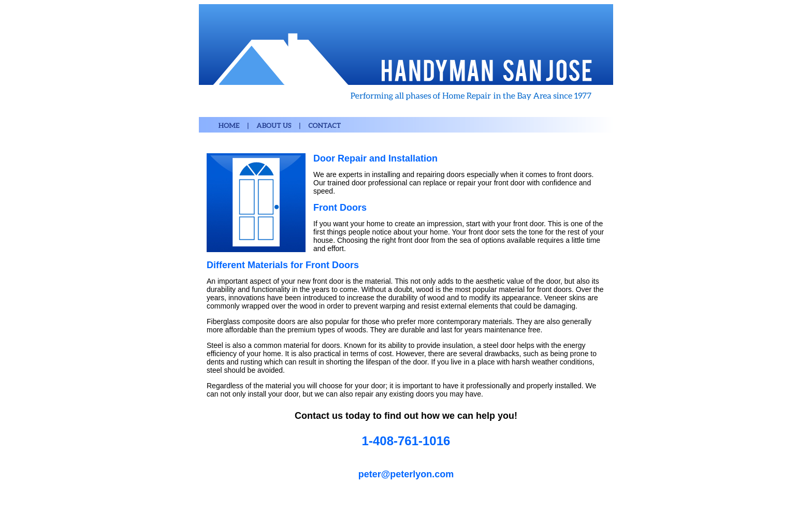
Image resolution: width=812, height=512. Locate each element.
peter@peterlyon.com (406, 474)
